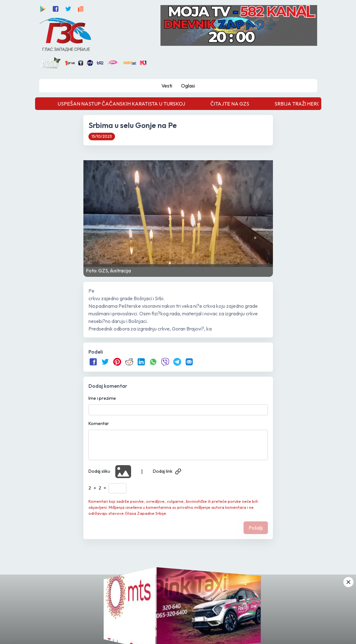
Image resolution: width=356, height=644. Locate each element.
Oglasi (188, 86)
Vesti (167, 86)
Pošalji (256, 528)
